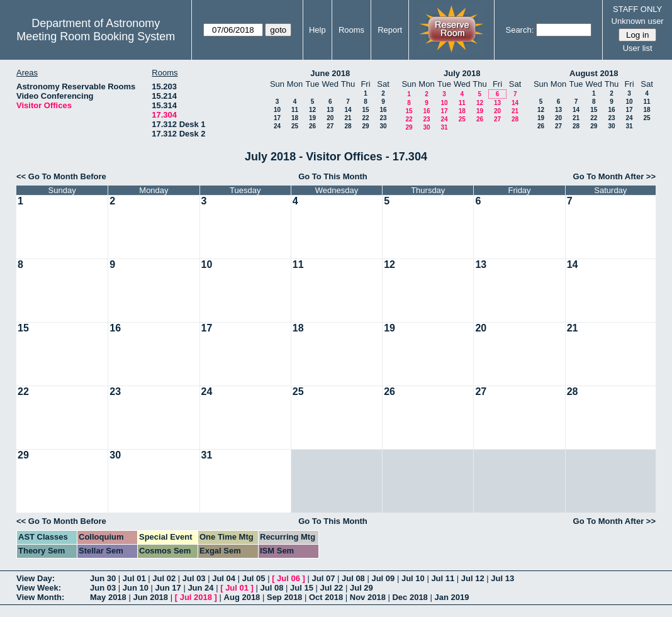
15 (365, 110)
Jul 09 (383, 578)
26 (312, 126)
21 (348, 118)
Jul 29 (361, 588)
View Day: (36, 578)
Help (317, 30)
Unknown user (638, 21)
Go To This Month (333, 176)
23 (383, 118)
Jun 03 (103, 588)
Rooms (351, 30)
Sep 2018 (284, 597)
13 (330, 110)
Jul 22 (332, 588)
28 (348, 126)
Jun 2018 (150, 597)
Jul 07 (324, 578)
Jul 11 (443, 578)
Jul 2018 (196, 597)
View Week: (39, 588)
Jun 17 (168, 588)
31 (444, 127)
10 (277, 110)
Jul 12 (473, 578)
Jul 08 (353, 578)
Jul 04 (224, 578)
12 (312, 110)
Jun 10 (136, 588)
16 (383, 110)
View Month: (40, 597)
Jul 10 (413, 578)
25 (295, 126)
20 (330, 118)
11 (295, 110)
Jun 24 (200, 588)
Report (390, 30)
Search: (519, 30)
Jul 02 (164, 578)
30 (383, 126)
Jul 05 (254, 578)
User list (638, 48)
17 (277, 118)
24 (277, 126)
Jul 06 (288, 578)
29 (365, 126)
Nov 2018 (368, 597)
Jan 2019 (451, 597)
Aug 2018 (242, 597)
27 (330, 126)
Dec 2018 (410, 597)
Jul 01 (134, 578)
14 (348, 110)
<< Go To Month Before (61, 176)
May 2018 (108, 597)
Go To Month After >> (614, 176)
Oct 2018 (326, 597)
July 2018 (462, 73)
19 (312, 118)
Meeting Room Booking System (96, 36)
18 (295, 118)
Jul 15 (302, 588)
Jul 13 (502, 578)
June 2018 (330, 73)
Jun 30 (103, 578)
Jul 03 (194, 578)
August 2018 (594, 73)
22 (365, 118)
